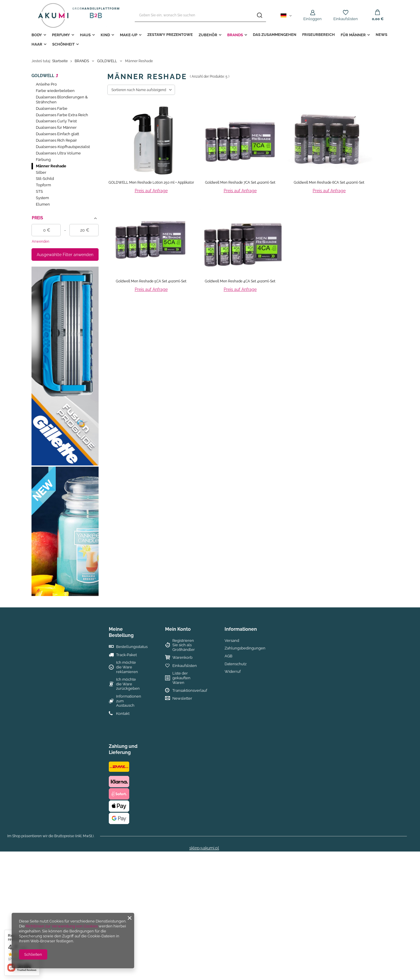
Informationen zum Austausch (128, 701)
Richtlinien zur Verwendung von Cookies (62, 926)
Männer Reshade (51, 166)
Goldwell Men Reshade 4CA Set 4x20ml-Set (240, 281)
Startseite (60, 61)
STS (39, 191)
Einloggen (313, 19)
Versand (232, 641)
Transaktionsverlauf (186, 690)
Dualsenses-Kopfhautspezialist (63, 147)
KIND (105, 35)
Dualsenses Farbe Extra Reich (62, 115)
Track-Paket (126, 655)
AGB (229, 656)
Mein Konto (178, 629)
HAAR (37, 44)
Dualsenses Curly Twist (56, 121)
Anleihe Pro (46, 84)
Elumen (43, 204)
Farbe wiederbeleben (55, 91)
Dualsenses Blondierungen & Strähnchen (62, 100)
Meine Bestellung (121, 632)
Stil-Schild (45, 179)
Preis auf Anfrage (151, 191)
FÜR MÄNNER (353, 35)
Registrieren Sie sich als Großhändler (184, 645)
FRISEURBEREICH (318, 35)
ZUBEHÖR (208, 35)
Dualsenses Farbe (52, 108)
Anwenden (41, 241)
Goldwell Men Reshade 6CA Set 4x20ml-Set (329, 183)
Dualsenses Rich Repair (56, 140)
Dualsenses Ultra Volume (58, 153)
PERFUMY (61, 35)
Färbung (43, 160)
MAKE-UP (129, 35)
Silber (41, 172)
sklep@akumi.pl (204, 848)
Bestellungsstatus (128, 647)
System (42, 198)
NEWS (381, 35)
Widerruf (233, 671)
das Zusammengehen (275, 35)
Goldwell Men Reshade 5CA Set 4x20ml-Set (151, 281)
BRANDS (235, 35)
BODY (37, 35)
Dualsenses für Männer (56, 127)
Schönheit (63, 44)
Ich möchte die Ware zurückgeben (128, 684)
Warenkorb (182, 657)
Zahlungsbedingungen (245, 648)
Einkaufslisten (346, 19)
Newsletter (182, 698)
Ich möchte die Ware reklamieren (127, 667)
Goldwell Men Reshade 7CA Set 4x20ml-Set (240, 183)
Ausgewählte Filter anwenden (65, 255)
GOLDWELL (107, 61)
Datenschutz (236, 664)
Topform (43, 185)
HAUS (85, 35)
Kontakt (123, 714)
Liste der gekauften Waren (181, 678)
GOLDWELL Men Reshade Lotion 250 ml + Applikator (151, 183)
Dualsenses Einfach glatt (57, 134)
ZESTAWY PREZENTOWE (170, 35)
